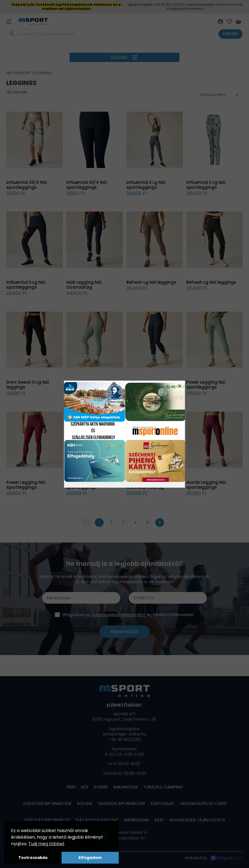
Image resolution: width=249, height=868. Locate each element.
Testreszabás (33, 858)
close (180, 386)
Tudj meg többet (46, 844)
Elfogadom (90, 858)
